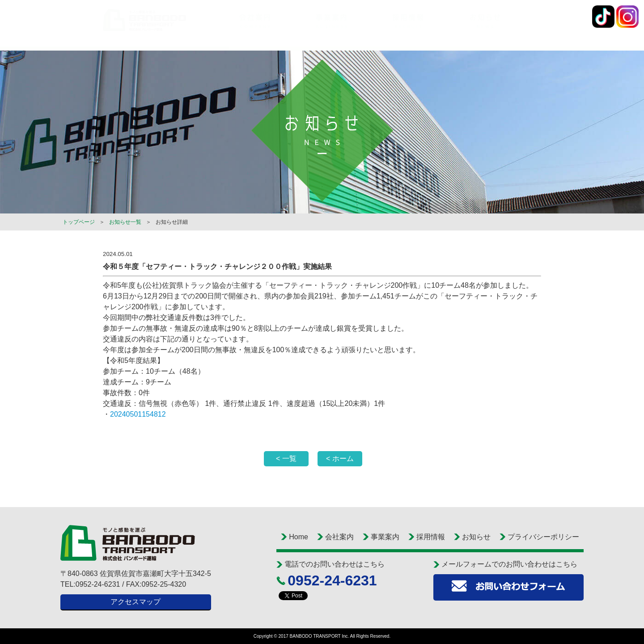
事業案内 (385, 537)
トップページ (79, 222)
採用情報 (431, 537)
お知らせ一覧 (125, 222)
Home (299, 537)
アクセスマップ (136, 602)
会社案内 (339, 537)
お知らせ (476, 537)
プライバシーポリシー (543, 537)
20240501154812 (138, 414)
